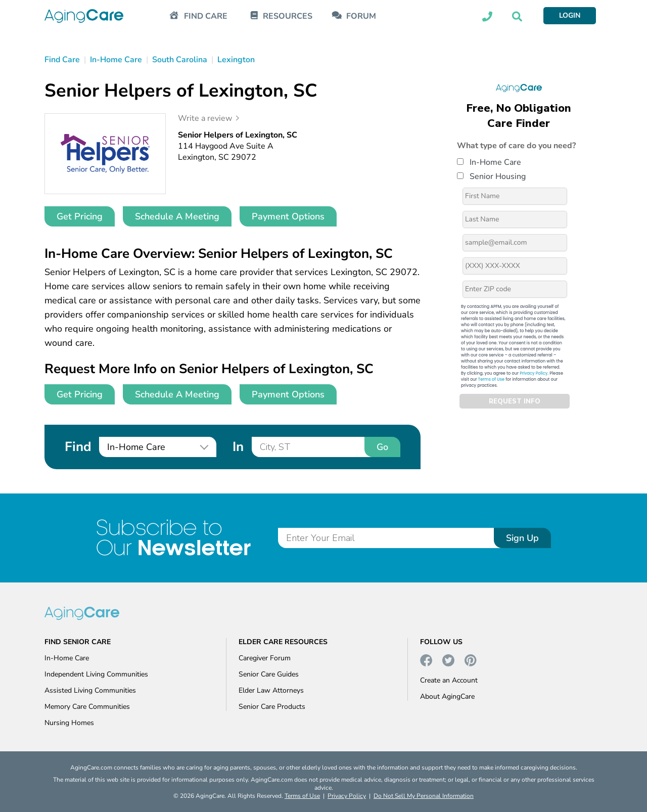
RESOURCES (288, 16)
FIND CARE (206, 16)
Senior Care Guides (269, 674)
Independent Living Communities (96, 674)
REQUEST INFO (515, 401)
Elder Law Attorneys (271, 690)
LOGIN (570, 15)
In (238, 447)
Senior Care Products (272, 707)
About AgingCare (447, 696)
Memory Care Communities (87, 707)
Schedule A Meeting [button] (177, 216)
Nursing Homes (69, 723)
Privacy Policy (534, 373)
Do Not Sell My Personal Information (424, 796)
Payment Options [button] (288, 216)
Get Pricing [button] (80, 216)
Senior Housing (491, 176)
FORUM (361, 16)
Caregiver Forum (265, 658)
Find (78, 447)
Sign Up (522, 538)
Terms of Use (491, 379)
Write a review (205, 118)
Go (382, 447)
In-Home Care (489, 162)
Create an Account (449, 680)
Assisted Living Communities (90, 690)
